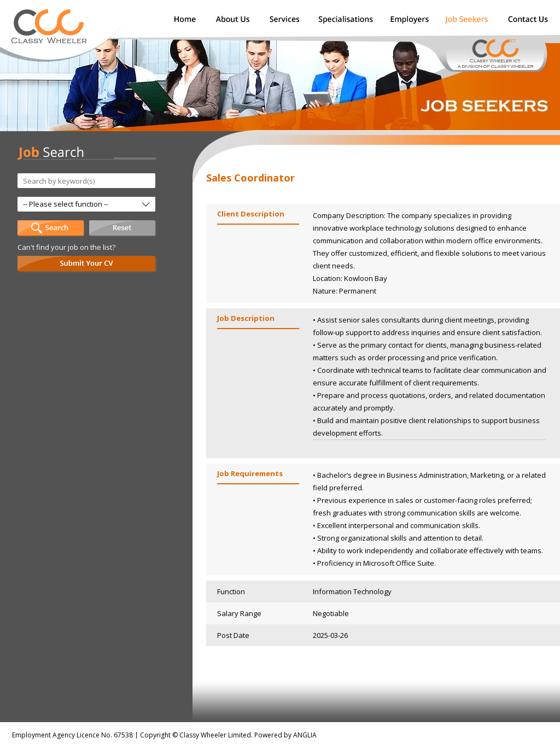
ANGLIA (305, 735)
